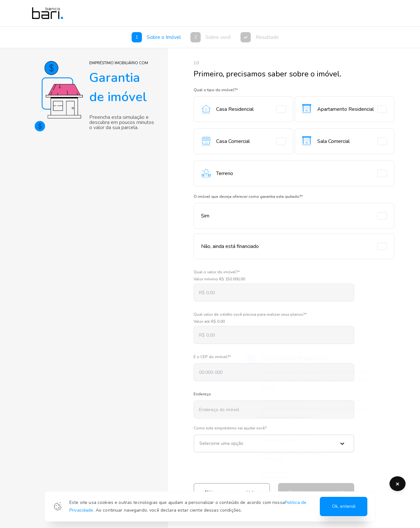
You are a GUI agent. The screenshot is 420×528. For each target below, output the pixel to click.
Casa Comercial (243, 141)
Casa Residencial (243, 109)
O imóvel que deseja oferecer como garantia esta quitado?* (248, 197)
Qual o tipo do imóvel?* (216, 90)
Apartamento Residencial (345, 109)
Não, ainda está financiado (294, 246)
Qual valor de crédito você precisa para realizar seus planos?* (250, 314)
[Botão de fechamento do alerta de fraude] (398, 484)
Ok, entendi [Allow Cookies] (344, 506)
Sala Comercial (345, 141)
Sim (294, 216)
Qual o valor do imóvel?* (217, 272)
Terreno (294, 173)
